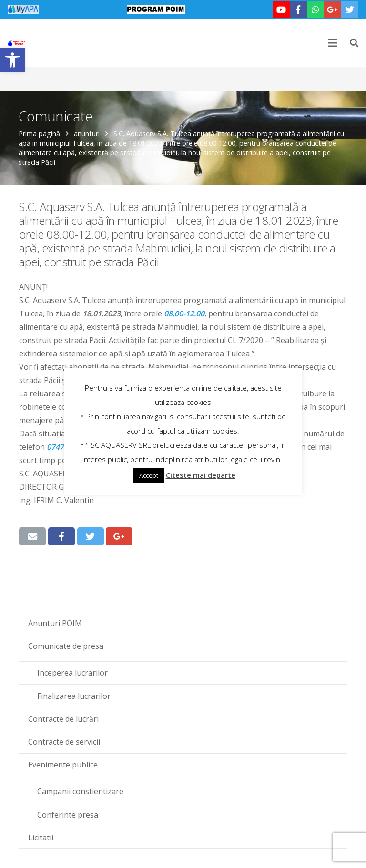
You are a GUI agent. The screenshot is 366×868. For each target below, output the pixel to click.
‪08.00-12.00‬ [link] (184, 313)
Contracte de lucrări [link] (63, 719)
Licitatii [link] (41, 838)
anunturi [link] (87, 134)
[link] (12, 60)
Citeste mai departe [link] (201, 475)
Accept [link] (149, 475)
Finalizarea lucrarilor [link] (74, 696)
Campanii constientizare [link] (80, 791)
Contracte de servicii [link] (64, 742)
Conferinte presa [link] (68, 815)
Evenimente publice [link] (63, 765)
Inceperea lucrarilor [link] (72, 673)
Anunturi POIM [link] (55, 623)
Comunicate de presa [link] (66, 646)
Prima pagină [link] (40, 134)
